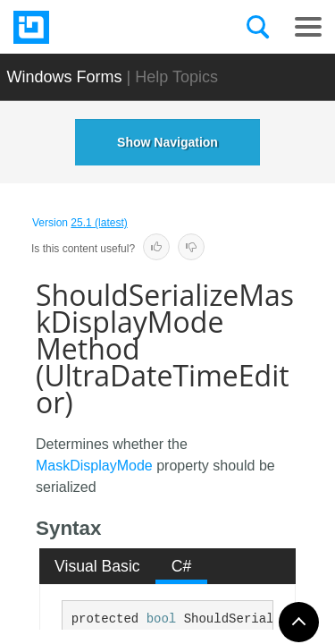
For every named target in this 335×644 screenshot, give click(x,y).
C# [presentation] (182, 566)
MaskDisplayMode (94, 466)
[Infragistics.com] (103, 27)
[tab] (98, 566)
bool (162, 619)
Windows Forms (65, 77)
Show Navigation (167, 142)
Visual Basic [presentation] (97, 566)
